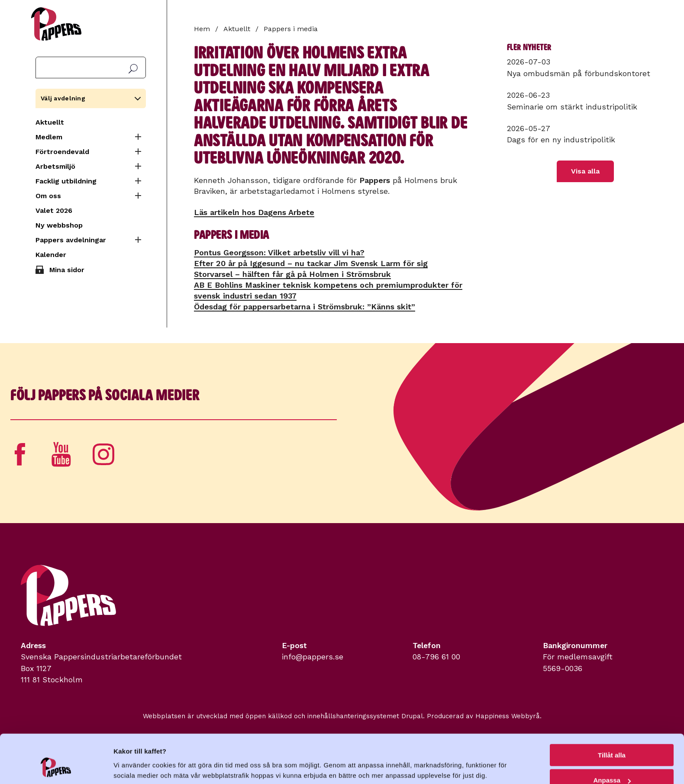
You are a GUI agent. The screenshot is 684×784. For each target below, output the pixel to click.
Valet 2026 (54, 210)
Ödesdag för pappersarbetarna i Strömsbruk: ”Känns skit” (305, 307)
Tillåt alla (612, 712)
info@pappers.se (313, 657)
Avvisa (612, 763)
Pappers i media (291, 29)
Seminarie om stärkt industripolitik (572, 107)
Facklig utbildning (66, 181)
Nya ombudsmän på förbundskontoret (579, 74)
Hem (202, 29)
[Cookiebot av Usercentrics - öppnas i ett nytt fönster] (56, 767)
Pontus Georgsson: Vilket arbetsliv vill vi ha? (279, 252)
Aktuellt (50, 122)
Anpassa (612, 737)
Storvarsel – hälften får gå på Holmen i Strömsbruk (292, 274)
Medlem (49, 137)
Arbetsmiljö (55, 166)
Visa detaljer (133, 756)
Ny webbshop (59, 225)
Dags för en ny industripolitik (561, 140)
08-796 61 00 (436, 657)
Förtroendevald (62, 152)
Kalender (51, 255)
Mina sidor (67, 270)
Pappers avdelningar (71, 240)
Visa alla (585, 171)
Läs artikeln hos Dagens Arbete (254, 212)
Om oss (48, 196)
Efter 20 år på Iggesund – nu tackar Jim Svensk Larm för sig (311, 263)
